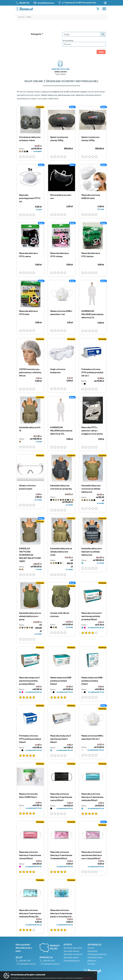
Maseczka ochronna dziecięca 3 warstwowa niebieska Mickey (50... (30, 913)
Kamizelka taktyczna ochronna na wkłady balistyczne (91, 489)
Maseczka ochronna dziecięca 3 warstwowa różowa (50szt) (30, 855)
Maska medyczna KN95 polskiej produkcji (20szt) (61, 681)
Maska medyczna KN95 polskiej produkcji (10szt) (92, 681)
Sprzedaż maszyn (71, 951)
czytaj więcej (87, 978)
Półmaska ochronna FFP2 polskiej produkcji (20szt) (30, 739)
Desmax (21, 17)
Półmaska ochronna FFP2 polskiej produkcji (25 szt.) (92, 372)
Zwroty (91, 948)
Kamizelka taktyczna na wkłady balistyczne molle (61, 552)
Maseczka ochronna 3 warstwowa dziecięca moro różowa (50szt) (92, 855)
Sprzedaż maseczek (73, 948)
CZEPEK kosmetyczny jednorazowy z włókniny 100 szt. (30, 372)
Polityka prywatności (97, 954)
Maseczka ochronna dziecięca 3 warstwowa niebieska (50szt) (92, 797)
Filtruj (101, 52)
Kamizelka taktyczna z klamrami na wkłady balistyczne (92, 552)
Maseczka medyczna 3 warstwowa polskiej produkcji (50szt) (29, 681)
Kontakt (91, 964)
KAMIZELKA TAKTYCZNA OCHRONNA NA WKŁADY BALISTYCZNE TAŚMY (30, 555)
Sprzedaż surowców (73, 954)
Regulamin (93, 951)
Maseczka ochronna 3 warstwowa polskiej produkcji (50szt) (91, 616)
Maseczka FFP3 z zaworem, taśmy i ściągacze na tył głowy (92, 430)
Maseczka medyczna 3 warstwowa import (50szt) (61, 739)
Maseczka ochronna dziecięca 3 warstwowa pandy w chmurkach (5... (62, 913)
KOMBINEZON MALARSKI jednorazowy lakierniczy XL (92, 314)
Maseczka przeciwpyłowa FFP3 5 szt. (30, 198)
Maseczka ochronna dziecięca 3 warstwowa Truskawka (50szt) (61, 855)
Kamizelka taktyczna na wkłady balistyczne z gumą (30, 616)
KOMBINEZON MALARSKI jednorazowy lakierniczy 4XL (61, 430)
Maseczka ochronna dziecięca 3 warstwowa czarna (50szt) (61, 797)
